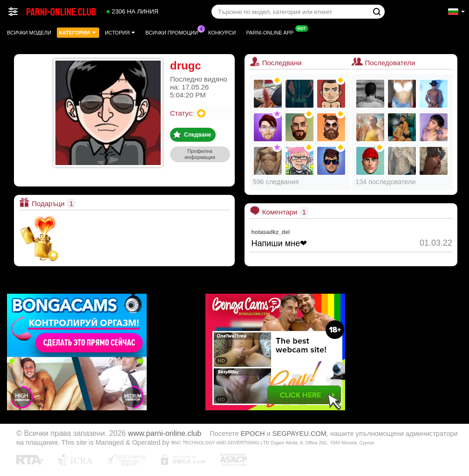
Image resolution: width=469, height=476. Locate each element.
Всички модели (29, 33)
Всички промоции (174, 31)
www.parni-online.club (165, 433)
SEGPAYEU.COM (299, 434)
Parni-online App (272, 31)
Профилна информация (200, 154)
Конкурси (222, 33)
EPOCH (253, 434)
